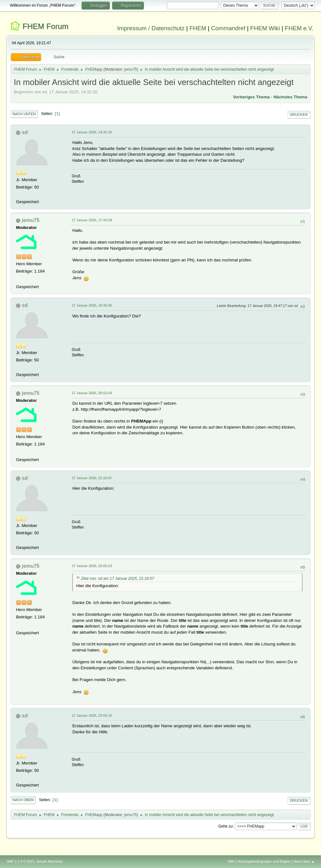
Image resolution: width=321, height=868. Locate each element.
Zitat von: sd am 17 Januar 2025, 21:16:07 (118, 579)
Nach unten (24, 114)
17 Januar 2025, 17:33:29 (92, 220)
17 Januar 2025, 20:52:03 (92, 393)
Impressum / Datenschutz (151, 28)
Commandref (228, 28)
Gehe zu (225, 826)
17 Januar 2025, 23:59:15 (92, 715)
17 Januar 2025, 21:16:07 (92, 478)
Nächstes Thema (290, 97)
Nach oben (23, 800)
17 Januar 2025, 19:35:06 (92, 305)
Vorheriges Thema (251, 97)
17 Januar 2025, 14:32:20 (92, 132)
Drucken (299, 115)
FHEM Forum (46, 26)
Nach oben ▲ (304, 861)
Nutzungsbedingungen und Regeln (264, 861)
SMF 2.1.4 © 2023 (20, 861)
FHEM (198, 28)
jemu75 (130, 69)
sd (25, 132)
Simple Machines (49, 861)
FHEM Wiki (265, 28)
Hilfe (231, 861)
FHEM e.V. (299, 28)
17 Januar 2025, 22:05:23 (92, 566)
